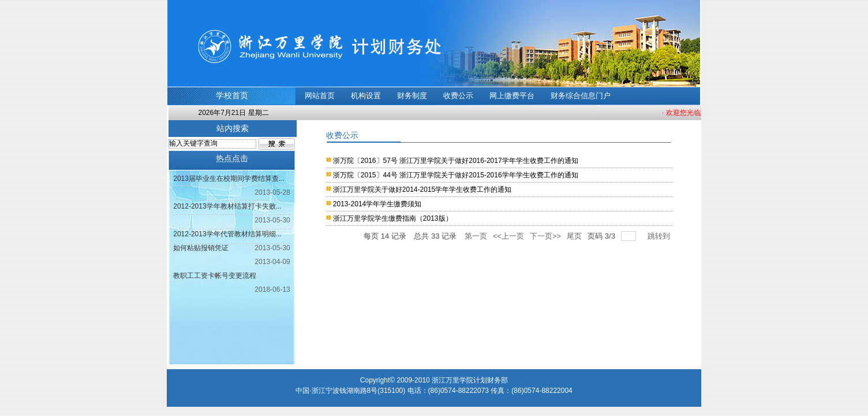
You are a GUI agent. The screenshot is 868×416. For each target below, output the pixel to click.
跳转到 (660, 236)
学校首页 (232, 96)
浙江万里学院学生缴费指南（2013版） (393, 218)
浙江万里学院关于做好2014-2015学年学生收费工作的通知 (422, 190)
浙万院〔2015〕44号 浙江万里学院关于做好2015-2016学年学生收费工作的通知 (456, 175)
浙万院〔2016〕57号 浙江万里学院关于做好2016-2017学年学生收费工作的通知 (456, 161)
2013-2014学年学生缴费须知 (377, 204)
